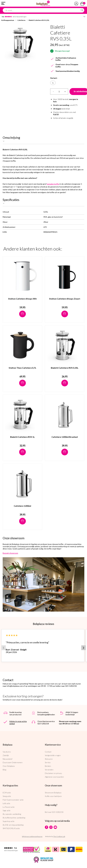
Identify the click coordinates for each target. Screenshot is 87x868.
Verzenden (49, 770)
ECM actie (7, 793)
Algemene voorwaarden (54, 777)
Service (48, 762)
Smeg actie (7, 796)
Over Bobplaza (9, 766)
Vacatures (7, 752)
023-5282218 (58, 812)
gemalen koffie (53, 184)
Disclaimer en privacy (53, 773)
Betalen (48, 766)
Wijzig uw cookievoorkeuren (32, 836)
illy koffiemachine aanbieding (14, 818)
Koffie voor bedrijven (53, 796)
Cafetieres (21, 20)
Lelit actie (6, 803)
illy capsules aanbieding (12, 814)
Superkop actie (9, 821)
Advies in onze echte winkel (18, 722)
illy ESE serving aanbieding (13, 825)
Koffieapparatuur (8, 20)
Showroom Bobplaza (53, 793)
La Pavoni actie (9, 807)
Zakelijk (6, 755)
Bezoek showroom (10, 553)
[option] (22, 43)
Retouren (49, 759)
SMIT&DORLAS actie (11, 828)
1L (53, 83)
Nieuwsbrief (7, 759)
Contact (48, 752)
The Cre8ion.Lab (59, 836)
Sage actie (7, 810)
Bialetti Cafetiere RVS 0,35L (39, 20)
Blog (4, 770)
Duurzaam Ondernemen (13, 762)
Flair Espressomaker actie (13, 800)
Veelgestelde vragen (53, 755)
